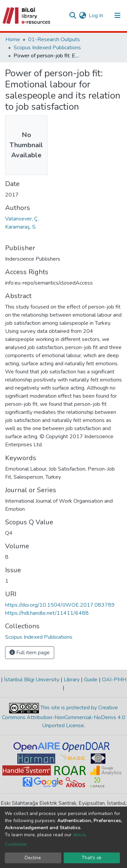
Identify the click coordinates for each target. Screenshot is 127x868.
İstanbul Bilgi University (32, 680)
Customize (16, 844)
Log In (96, 16)
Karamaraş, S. (21, 227)
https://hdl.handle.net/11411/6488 (47, 613)
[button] (82, 16)
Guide (91, 680)
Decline (33, 858)
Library (72, 680)
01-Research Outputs (54, 40)
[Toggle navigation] (118, 16)
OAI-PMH (113, 680)
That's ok (92, 858)
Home (13, 40)
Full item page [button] (30, 653)
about (79, 835)
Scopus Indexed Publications (47, 48)
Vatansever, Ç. (22, 219)
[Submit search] (73, 16)
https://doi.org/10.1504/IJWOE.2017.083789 (60, 605)
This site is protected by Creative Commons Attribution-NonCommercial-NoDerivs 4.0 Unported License (64, 717)
